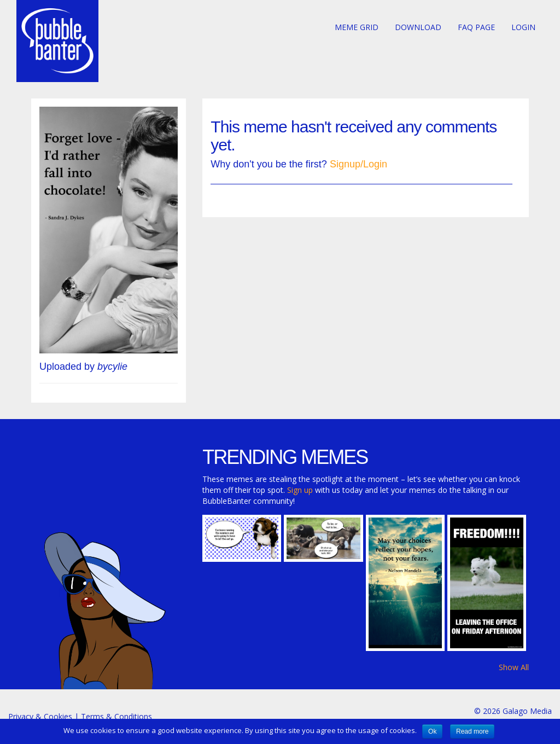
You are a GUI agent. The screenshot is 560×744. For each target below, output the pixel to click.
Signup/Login (358, 164)
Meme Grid (357, 27)
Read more (472, 731)
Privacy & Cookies (40, 716)
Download (418, 27)
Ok (432, 731)
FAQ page (476, 27)
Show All (514, 667)
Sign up (300, 490)
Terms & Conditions (116, 716)
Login (523, 27)
